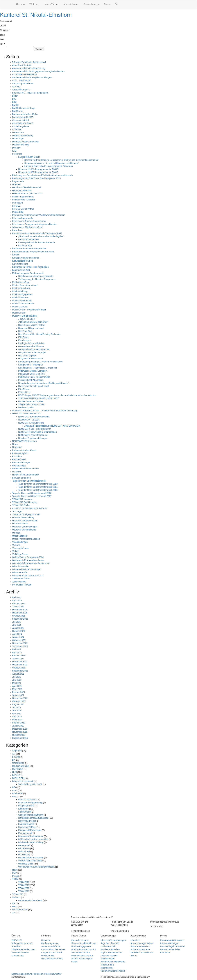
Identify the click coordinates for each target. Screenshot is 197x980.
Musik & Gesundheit (22, 301)
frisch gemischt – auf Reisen (32, 343)
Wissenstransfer (20, 573)
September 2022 (20, 646)
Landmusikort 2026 (21, 270)
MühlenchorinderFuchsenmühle (33, 839)
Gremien (16, 184)
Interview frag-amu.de (22, 218)
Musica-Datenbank (21, 288)
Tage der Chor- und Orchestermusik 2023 (38, 484)
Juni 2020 (17, 710)
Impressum (17, 203)
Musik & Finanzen (21, 297)
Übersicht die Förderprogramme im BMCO (38, 169)
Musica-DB (17, 793)
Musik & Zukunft (20, 307)
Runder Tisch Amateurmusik (26, 475)
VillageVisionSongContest (31, 861)
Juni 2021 (17, 680)
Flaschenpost (25, 340)
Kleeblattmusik (25, 833)
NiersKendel (24, 845)
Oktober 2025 (19, 616)
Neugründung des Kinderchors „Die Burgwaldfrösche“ (44, 383)
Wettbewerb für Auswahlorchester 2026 (31, 563)
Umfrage (16, 533)
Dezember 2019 (20, 729)
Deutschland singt (21, 145)
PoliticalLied (24, 852)
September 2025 (20, 619)
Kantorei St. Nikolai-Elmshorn (36, 15)
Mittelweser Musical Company (32, 371)
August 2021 (18, 674)
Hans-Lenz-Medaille (22, 191)
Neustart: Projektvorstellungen (33, 438)
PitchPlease (24, 389)
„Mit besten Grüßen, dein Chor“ (33, 322)
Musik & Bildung (20, 291)
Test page (17, 511)
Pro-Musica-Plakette (22, 585)
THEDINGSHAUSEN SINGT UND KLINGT (39, 398)
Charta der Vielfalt (21, 120)
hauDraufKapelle (26, 824)
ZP (14, 913)
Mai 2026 (17, 597)
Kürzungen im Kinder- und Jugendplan (30, 267)
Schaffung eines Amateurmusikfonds (36, 276)
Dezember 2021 (20, 662)
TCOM (15, 879)
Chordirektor (18, 763)
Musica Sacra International (25, 285)
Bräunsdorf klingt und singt (31, 328)
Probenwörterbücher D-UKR (26, 469)
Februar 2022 (19, 655)
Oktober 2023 (19, 640)
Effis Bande (24, 337)
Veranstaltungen (71, 4)
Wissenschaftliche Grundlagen (27, 569)
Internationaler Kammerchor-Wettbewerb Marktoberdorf (38, 215)
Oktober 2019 (19, 735)
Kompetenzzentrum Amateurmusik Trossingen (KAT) (37, 233)
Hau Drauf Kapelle (27, 356)
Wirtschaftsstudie (20, 566)
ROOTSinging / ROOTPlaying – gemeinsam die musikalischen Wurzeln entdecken (58, 395)
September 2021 (20, 671)
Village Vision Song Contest (31, 404)
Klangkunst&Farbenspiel (30, 830)
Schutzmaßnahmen (21, 478)
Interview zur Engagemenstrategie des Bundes (34, 224)
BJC (14, 99)
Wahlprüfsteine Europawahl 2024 (28, 557)
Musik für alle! (19, 313)
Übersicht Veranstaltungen (25, 527)
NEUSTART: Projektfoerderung (33, 435)
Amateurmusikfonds (51, 946)
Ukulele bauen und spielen (31, 401)
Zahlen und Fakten (21, 579)
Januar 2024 (18, 637)
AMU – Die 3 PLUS (21, 81)
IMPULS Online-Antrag (23, 209)
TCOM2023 (24, 891)
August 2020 (18, 704)
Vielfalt (15, 551)
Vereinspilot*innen (21, 548)
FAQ (14, 151)
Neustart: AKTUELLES (29, 420)
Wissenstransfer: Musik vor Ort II (28, 576)
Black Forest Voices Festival (32, 325)
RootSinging (24, 855)
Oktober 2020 (19, 701)
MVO (15, 796)
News (15, 444)
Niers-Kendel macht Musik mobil (34, 386)
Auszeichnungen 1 (21, 90)
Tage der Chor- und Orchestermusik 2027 (32, 496)
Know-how (17, 230)
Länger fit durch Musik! (29, 157)
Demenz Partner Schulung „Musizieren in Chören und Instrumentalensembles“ (61, 160)
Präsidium (17, 456)
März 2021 (17, 689)
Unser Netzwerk (20, 536)
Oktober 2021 (19, 668)
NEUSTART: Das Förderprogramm (35, 429)
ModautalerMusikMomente (31, 836)
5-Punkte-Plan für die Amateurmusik (29, 62)
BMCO (15, 105)
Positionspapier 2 (20, 453)
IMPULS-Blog (19, 778)
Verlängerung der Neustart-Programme (37, 279)
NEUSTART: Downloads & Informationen (38, 432)
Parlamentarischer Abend (24, 450)
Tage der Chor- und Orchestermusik (29, 481)
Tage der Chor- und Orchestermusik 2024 (38, 487)
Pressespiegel (19, 466)
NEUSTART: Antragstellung (31, 423)
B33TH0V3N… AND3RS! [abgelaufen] (30, 93)
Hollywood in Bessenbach (30, 359)
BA (14, 760)
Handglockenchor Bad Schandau (34, 349)
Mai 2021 (17, 683)
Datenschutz (18, 132)
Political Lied (24, 392)
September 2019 (20, 738)
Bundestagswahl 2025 (23, 117)
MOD (15, 790)
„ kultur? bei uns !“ (27, 319)
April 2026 (17, 600)
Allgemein (17, 751)
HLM (14, 772)
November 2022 (20, 643)
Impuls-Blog (18, 212)
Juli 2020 (16, 707)
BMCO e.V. (18, 111)
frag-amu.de (18, 181)
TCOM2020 (24, 888)
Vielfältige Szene (20, 554)
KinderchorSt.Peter (27, 827)
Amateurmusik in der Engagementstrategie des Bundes (38, 71)
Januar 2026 (18, 607)
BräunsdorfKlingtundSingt (30, 803)
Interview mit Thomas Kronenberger (29, 221)
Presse (107, 4)
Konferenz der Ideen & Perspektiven (29, 249)
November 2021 (20, 665)
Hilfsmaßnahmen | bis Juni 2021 (27, 194)
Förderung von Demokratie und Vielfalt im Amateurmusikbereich (42, 175)
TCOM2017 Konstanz (22, 499)
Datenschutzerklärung (23, 136)
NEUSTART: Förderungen (24, 441)
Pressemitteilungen (21, 462)
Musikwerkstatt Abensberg (31, 380)
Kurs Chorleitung (20, 264)
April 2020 (17, 717)
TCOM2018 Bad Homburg (25, 502)
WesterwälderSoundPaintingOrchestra (36, 867)
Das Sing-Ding (25, 331)
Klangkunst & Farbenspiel (30, 365)
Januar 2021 (18, 695)
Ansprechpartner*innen (23, 84)
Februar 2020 (19, 723)
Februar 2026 (19, 604)
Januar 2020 (18, 726)
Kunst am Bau (25, 246)
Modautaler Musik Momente (31, 374)
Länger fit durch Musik (23, 781)
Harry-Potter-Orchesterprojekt (32, 352)
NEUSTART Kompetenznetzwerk (34, 417)
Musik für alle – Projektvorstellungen (29, 310)
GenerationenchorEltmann (31, 815)
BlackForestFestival (28, 800)
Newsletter (17, 447)
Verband (16, 545)
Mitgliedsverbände (21, 282)
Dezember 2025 (20, 610)
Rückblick (17, 472)
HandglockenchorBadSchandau (33, 818)
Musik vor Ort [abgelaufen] (25, 316)
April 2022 (17, 652)
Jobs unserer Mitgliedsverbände (27, 227)
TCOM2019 (24, 885)
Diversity (16, 148)
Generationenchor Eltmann (31, 346)
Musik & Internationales (23, 304)
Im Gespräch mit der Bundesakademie (37, 242)
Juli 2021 (16, 677)
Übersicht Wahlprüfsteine (24, 530)
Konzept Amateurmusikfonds (26, 258)
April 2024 (17, 634)
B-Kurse (16, 757)
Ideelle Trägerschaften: (23, 197)
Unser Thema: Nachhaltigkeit (26, 539)
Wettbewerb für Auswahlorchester (28, 560)
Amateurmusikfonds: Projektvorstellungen (32, 77)
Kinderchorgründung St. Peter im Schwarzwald (40, 362)
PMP (14, 873)
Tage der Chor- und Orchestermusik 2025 (38, 490)
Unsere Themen (51, 4)
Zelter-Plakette (19, 582)
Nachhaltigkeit (86, 959)
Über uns (21, 4)
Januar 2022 (18, 659)
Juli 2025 (16, 622)
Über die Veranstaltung (23, 518)
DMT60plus (18, 769)
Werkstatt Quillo (26, 407)
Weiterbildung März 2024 (30, 784)
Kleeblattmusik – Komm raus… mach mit (38, 368)
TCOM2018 (24, 882)
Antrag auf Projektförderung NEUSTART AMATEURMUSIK (52, 426)
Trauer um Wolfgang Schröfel (26, 514)
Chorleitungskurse (21, 126)
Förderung (34, 4)
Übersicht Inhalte (20, 524)
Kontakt (16, 255)
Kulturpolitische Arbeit (22, 261)
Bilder (15, 96)
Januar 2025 (18, 628)
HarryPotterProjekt (27, 821)
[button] (117, 5)
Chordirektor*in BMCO (23, 123)
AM (14, 754)
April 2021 (17, 686)
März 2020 (17, 720)
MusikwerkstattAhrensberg (31, 842)
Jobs (22, 956)
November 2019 (20, 732)
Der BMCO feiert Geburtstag (26, 142)
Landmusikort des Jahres (53, 949)
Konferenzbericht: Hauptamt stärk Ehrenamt (33, 252)
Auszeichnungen (92, 4)
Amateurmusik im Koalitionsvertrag (29, 68)
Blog (14, 102)
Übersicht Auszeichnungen (25, 521)
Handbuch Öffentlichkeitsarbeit (27, 187)
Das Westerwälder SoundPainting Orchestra (39, 334)
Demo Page (18, 139)
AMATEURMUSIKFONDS (24, 74)
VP (14, 903)
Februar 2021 (19, 692)
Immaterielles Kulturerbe (24, 200)
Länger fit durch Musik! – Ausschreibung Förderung (49, 166)
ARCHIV (16, 87)
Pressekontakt (19, 459)
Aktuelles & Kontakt (21, 65)
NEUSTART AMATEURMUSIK (27, 414)
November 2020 (20, 698)
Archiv (60, 959)
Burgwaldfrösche (26, 806)
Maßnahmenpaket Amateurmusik (28, 273)
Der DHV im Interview (29, 239)
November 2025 (20, 613)
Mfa (14, 787)
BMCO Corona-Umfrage (24, 108)
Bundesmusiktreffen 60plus (25, 114)
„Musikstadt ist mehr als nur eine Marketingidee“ (41, 236)
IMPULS (16, 206)
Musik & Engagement (22, 294)
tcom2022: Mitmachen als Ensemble (29, 508)
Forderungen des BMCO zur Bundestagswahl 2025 (36, 178)
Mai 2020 (17, 714)
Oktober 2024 (19, 631)
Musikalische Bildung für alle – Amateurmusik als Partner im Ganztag (45, 411)
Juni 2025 (17, 625)
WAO (15, 907)
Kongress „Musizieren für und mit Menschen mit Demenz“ (52, 163)
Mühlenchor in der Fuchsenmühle (34, 377)
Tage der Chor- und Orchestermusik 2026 (32, 493)
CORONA (17, 129)
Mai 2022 (17, 649)
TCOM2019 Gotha (21, 505)
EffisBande (23, 809)
